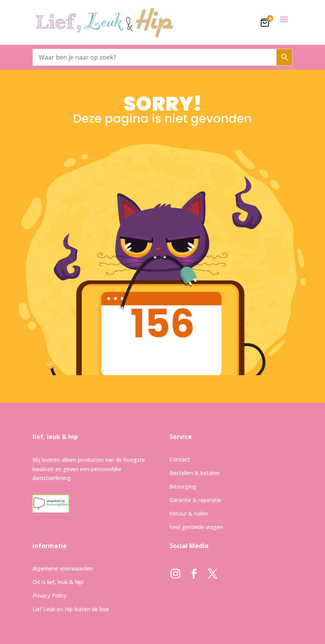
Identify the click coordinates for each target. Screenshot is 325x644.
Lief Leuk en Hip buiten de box (71, 609)
